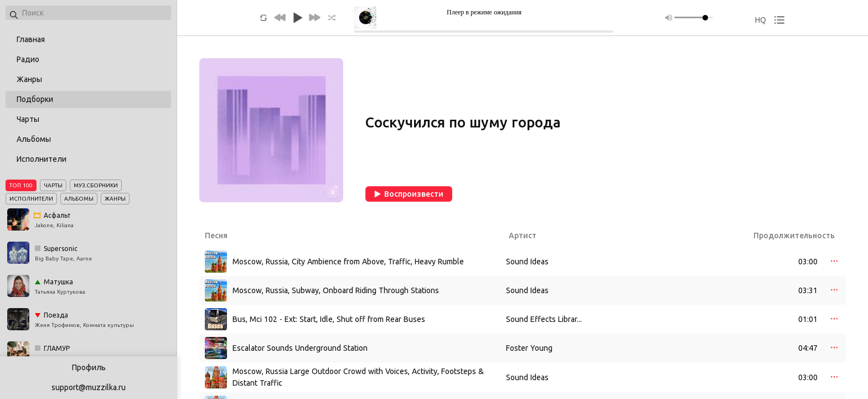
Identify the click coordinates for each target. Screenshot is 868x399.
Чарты (28, 119)
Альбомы (34, 139)
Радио (28, 59)
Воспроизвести (409, 194)
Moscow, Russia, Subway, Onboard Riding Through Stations (336, 290)
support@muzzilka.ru (89, 387)
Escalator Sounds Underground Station (300, 348)
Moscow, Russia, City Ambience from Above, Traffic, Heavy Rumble (348, 262)
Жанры (29, 79)
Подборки (35, 99)
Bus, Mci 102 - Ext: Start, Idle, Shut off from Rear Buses (329, 319)
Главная (31, 39)
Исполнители (42, 159)
